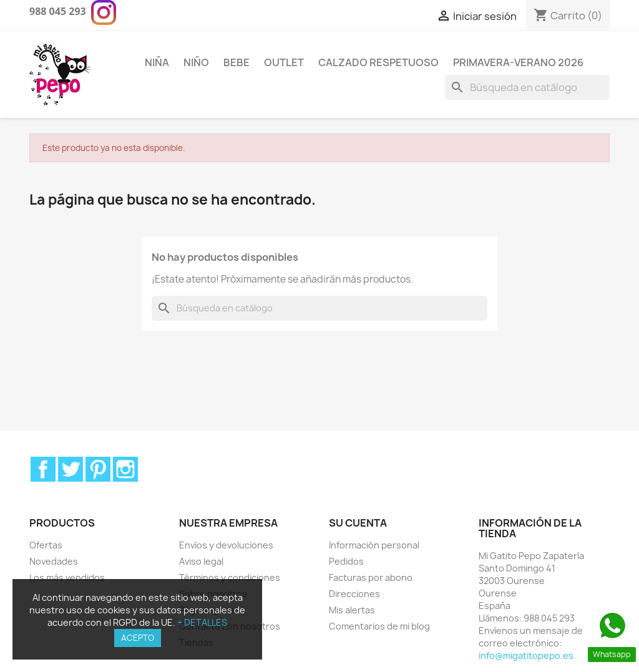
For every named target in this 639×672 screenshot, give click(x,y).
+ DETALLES (202, 622)
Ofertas (46, 545)
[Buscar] (527, 87)
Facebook (43, 469)
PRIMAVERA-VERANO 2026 (518, 62)
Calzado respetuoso (378, 62)
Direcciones (354, 594)
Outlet (284, 62)
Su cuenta (358, 523)
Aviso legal (201, 561)
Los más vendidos (67, 577)
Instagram (125, 469)
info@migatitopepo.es (526, 655)
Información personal (374, 545)
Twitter (71, 469)
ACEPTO (138, 638)
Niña (157, 62)
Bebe (237, 62)
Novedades (54, 561)
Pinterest (98, 469)
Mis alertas (352, 610)
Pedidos (346, 561)
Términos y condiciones (230, 577)
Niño (196, 62)
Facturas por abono (371, 577)
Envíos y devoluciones (226, 545)
